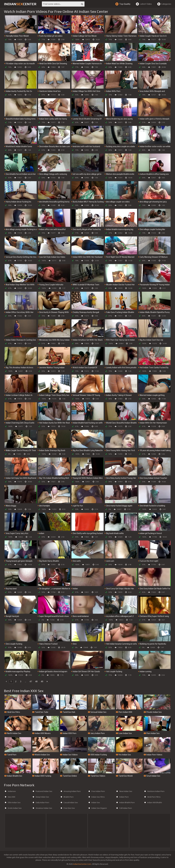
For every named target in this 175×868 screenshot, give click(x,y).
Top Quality (123, 4)
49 (42, 681)
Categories (164, 4)
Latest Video (144, 4)
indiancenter (20, 4)
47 (31, 681)
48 (36, 681)
